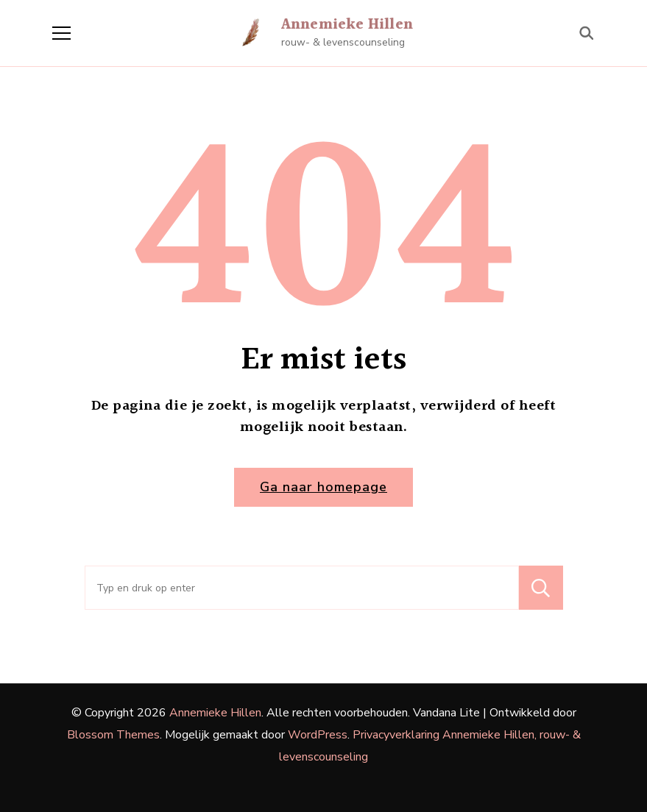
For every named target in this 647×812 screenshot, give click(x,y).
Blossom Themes (113, 735)
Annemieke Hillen (347, 25)
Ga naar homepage (323, 487)
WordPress (318, 735)
